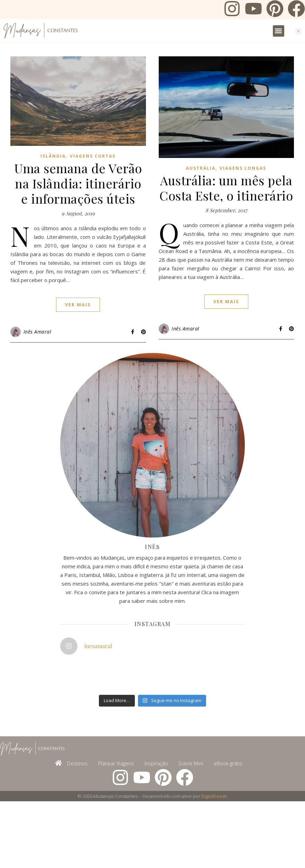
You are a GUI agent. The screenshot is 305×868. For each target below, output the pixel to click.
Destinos (77, 763)
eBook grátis (228, 763)
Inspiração (156, 763)
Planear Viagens (116, 763)
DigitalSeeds (214, 796)
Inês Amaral (38, 332)
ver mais (78, 305)
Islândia (53, 156)
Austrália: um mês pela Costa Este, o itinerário (226, 188)
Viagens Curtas (93, 156)
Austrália (201, 168)
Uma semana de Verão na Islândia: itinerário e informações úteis (78, 183)
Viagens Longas (243, 168)
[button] (279, 31)
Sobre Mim (191, 763)
